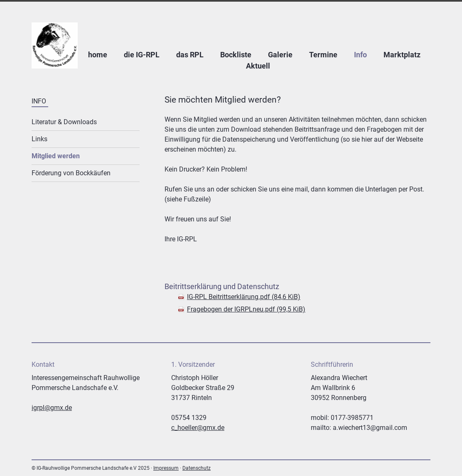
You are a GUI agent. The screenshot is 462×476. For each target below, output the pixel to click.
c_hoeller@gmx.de (198, 428)
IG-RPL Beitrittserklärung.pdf (244, 297)
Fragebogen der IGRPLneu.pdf (246, 309)
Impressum (166, 468)
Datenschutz (197, 468)
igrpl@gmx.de (52, 408)
